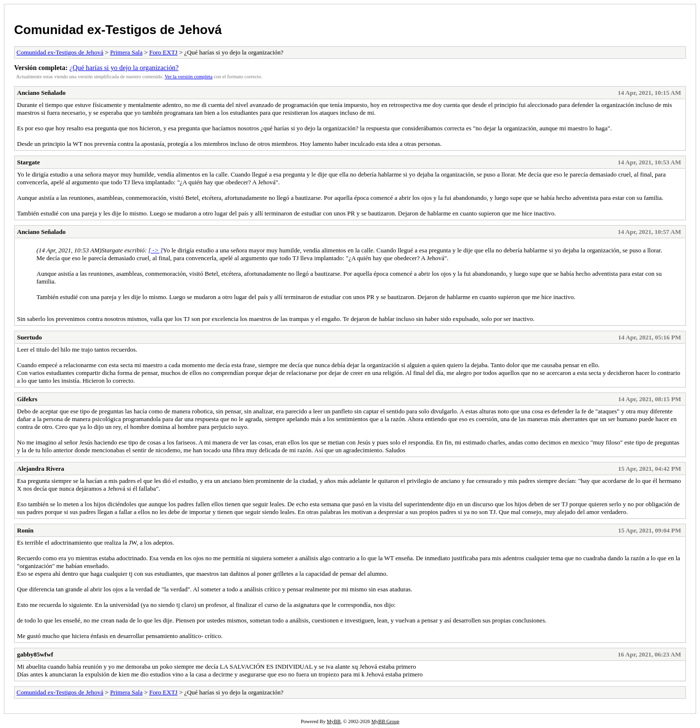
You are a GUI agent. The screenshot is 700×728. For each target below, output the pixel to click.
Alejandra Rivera (41, 469)
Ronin (25, 530)
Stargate (28, 162)
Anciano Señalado (41, 93)
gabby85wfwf (35, 654)
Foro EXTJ (163, 52)
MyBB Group (385, 721)
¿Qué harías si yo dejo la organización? (124, 68)
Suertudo (29, 337)
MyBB (333, 721)
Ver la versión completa (189, 77)
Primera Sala (126, 52)
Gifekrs (27, 399)
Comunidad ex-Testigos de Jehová (118, 30)
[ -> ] (156, 250)
